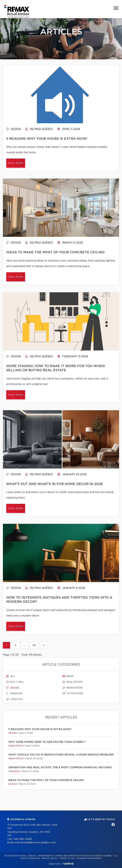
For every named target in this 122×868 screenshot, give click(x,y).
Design (14, 129)
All (11, 676)
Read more (16, 163)
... (25, 645)
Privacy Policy (50, 858)
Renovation (73, 688)
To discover (73, 693)
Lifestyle (15, 699)
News (68, 676)
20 (34, 645)
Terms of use (67, 858)
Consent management (89, 858)
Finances (14, 693)
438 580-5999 (23, 839)
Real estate (73, 682)
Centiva (68, 864)
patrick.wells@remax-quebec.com (35, 843)
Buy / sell (15, 682)
